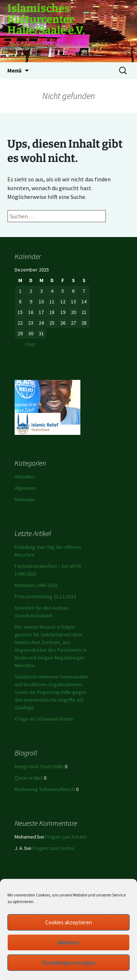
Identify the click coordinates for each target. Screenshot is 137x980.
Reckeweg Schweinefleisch (45, 789)
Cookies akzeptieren (69, 922)
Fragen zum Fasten (66, 837)
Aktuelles (25, 477)
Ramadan (25, 499)
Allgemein (25, 488)
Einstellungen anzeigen (69, 963)
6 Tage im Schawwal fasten (44, 719)
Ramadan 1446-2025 (36, 585)
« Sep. (30, 344)
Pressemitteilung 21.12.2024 (45, 596)
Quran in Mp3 (29, 778)
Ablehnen (68, 942)
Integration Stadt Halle (39, 766)
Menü (14, 70)
